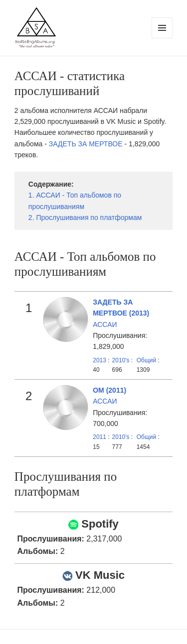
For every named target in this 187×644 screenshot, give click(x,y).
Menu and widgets (162, 38)
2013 (99, 360)
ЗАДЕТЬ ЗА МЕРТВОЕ (86, 144)
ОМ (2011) (109, 390)
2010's (122, 360)
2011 (99, 437)
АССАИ (105, 324)
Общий (147, 360)
